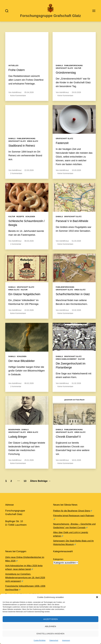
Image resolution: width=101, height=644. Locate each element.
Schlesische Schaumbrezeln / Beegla (25, 226)
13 (28, 488)
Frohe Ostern (17, 73)
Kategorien (58, 566)
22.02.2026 (29, 317)
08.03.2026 (29, 244)
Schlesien (30, 220)
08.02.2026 (29, 390)
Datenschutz (54, 640)
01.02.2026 (76, 390)
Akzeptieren (50, 619)
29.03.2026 (76, 95)
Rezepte (20, 220)
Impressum (66, 640)
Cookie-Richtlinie (40, 640)
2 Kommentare (16, 177)
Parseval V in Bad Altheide (74, 224)
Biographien (14, 437)
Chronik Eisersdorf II (70, 443)
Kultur (78, 71)
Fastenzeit (63, 146)
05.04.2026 (29, 95)
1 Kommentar (16, 247)
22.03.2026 (29, 173)
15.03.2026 (76, 173)
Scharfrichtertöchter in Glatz (71, 299)
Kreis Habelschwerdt (66, 366)
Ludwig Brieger (19, 443)
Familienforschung (73, 69)
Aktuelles (13, 69)
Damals (59, 69)
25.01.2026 (29, 467)
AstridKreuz (17, 95)
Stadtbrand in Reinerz (23, 149)
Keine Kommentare (18, 99)
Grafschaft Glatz (64, 71)
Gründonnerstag (67, 76)
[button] (97, 597)
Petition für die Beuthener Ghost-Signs (74, 518)
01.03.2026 (76, 244)
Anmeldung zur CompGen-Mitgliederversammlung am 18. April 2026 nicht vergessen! (24, 584)
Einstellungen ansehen (50, 634)
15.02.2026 (76, 317)
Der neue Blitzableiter (23, 368)
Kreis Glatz (33, 144)
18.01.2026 (76, 467)
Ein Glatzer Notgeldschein (26, 297)
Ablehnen (51, 626)
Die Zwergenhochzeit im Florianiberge (72, 372)
